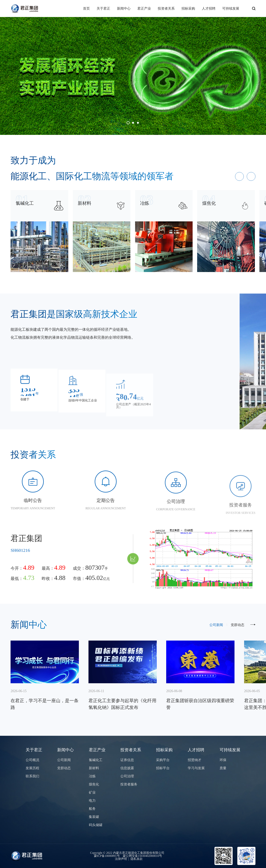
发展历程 (32, 768)
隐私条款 (137, 859)
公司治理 (127, 776)
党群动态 (238, 625)
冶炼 (92, 776)
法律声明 (121, 859)
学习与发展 (196, 768)
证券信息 (127, 760)
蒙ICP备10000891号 (107, 856)
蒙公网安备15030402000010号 (142, 856)
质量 (223, 768)
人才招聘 (209, 9)
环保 (223, 760)
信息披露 (127, 768)
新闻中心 (124, 9)
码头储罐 (96, 825)
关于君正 (103, 9)
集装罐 (94, 817)
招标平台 (163, 768)
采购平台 (163, 760)
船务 (92, 809)
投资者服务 (129, 784)
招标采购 (188, 9)
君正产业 (144, 9)
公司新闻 (216, 625)
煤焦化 (94, 784)
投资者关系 (166, 9)
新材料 (94, 768)
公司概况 (32, 760)
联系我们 (32, 776)
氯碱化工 (96, 760)
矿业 (92, 792)
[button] (128, 123)
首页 (86, 9)
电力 (92, 801)
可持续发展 (231, 9)
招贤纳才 (195, 760)
